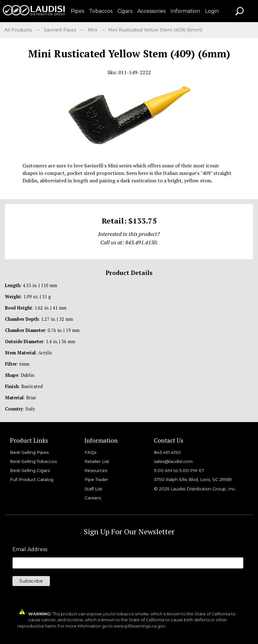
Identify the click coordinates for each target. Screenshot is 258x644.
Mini (93, 30)
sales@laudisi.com (173, 461)
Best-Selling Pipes (29, 452)
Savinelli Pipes (61, 30)
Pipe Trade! (96, 479)
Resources (96, 470)
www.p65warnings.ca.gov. (140, 626)
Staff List (93, 489)
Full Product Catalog (32, 479)
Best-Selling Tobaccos (33, 461)
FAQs (90, 452)
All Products (19, 30)
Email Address (30, 550)
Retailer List (97, 461)
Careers (93, 498)
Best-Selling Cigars (30, 470)
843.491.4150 (167, 452)
